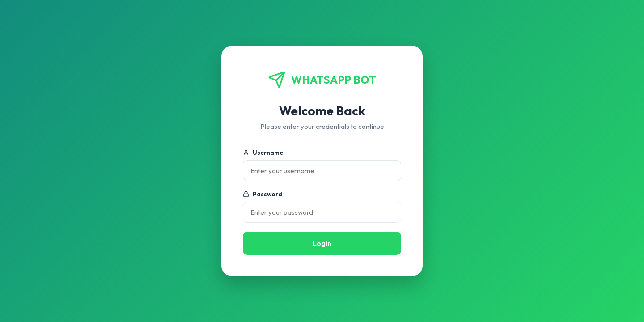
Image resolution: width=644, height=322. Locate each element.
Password (263, 194)
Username (263, 153)
